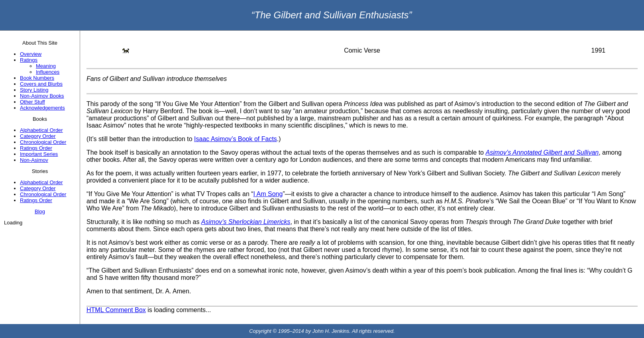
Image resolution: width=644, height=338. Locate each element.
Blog (40, 211)
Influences (48, 72)
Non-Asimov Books (42, 96)
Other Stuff (32, 102)
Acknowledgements (42, 108)
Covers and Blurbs (41, 84)
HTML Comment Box (116, 310)
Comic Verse (362, 50)
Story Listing (34, 90)
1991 (599, 50)
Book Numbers (37, 78)
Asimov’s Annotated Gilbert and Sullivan (542, 152)
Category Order (38, 136)
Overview (31, 54)
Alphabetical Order (41, 130)
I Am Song (268, 194)
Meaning (46, 66)
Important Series (39, 154)
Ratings (29, 60)
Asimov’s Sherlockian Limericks (246, 222)
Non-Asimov (34, 160)
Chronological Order (43, 142)
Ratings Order (36, 148)
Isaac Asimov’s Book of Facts (236, 139)
